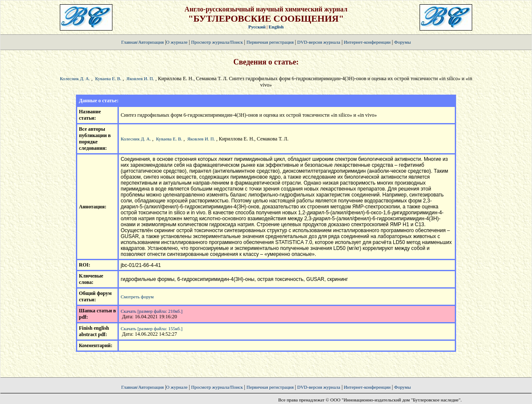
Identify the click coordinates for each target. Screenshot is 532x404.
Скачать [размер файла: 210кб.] (151, 311)
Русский (257, 27)
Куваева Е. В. (108, 79)
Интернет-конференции (367, 42)
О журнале (177, 42)
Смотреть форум (137, 297)
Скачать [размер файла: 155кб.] (151, 328)
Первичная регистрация (271, 42)
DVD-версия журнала (318, 42)
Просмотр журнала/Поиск (217, 42)
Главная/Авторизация (143, 42)
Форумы (402, 42)
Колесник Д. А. (75, 79)
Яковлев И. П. (140, 79)
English (276, 27)
